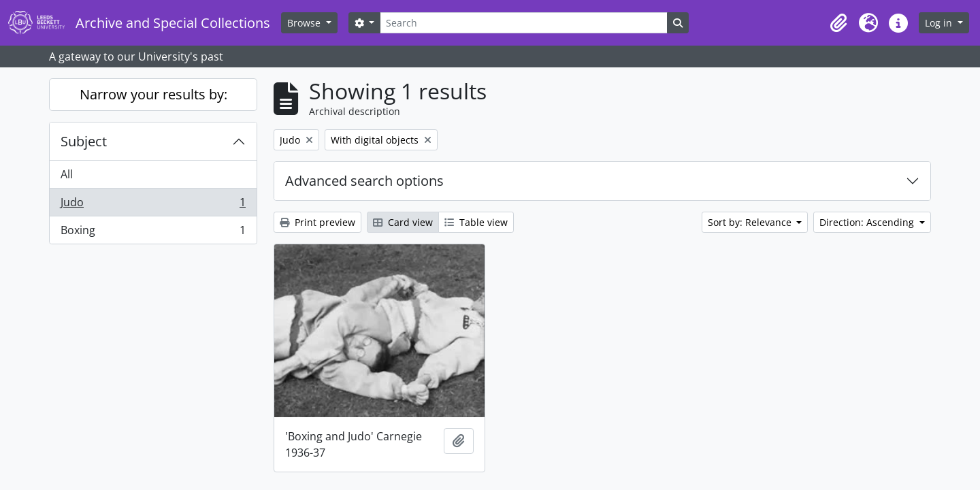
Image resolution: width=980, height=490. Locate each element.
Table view (476, 222)
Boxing (153, 233)
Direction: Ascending (868, 222)
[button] (838, 23)
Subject (84, 141)
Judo (153, 205)
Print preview (317, 222)
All (67, 174)
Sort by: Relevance (751, 222)
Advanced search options (364, 181)
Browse (305, 23)
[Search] (523, 23)
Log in (940, 23)
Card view (403, 222)
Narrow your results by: (153, 94)
